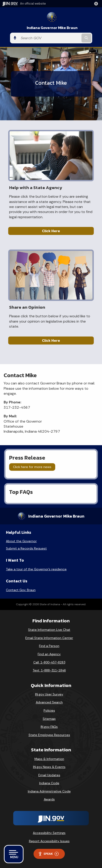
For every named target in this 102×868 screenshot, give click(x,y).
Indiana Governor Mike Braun (52, 28)
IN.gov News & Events (49, 767)
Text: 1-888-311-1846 (49, 670)
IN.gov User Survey (49, 694)
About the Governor (21, 541)
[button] (97, 4)
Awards (49, 799)
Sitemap (49, 719)
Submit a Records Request (26, 548)
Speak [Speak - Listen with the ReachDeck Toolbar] (48, 854)
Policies (49, 710)
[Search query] (50, 38)
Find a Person (49, 646)
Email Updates (49, 775)
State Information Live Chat (49, 630)
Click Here (51, 231)
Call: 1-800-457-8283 (49, 662)
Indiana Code (49, 783)
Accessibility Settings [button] (49, 833)
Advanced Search (49, 702)
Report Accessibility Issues (49, 841)
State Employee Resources (49, 735)
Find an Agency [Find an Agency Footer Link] (49, 654)
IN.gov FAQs (49, 727)
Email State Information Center (49, 638)
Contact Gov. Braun (21, 590)
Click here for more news (32, 467)
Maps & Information (49, 759)
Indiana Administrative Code (49, 791)
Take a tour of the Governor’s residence (36, 569)
